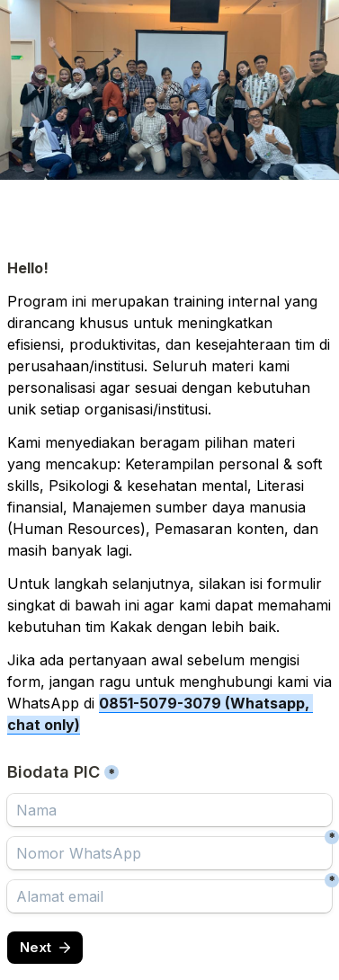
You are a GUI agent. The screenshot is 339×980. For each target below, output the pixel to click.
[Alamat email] (169, 896)
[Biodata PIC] (169, 810)
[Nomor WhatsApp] (169, 853)
